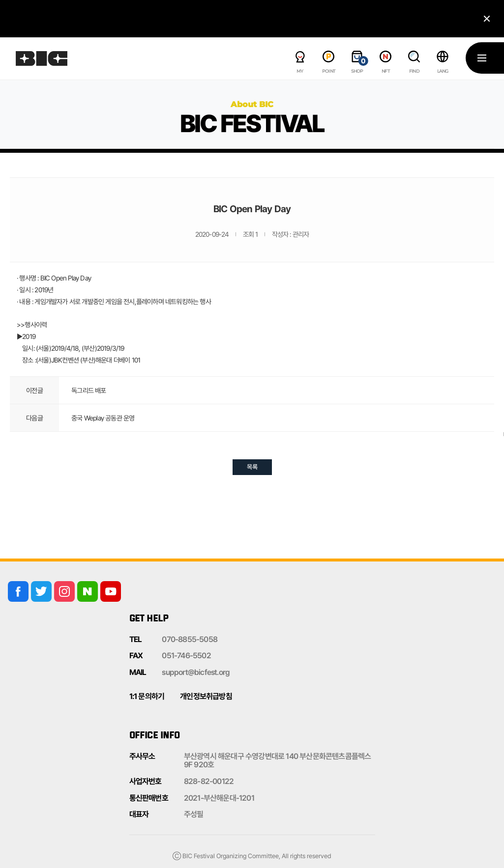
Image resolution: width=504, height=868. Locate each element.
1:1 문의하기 (147, 696)
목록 (252, 467)
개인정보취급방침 (206, 696)
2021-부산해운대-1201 (219, 798)
